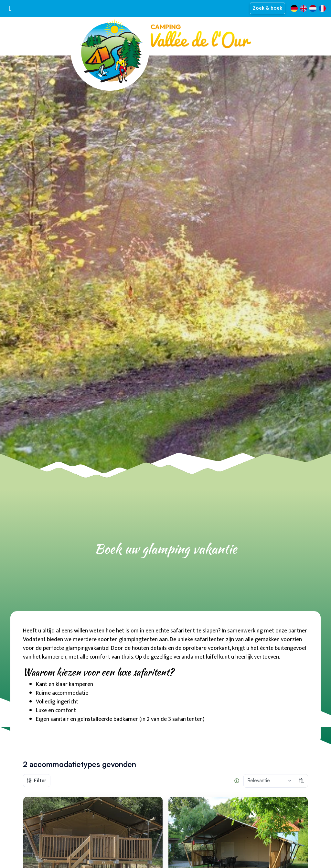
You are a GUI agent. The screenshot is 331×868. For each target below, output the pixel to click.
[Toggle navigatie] (10, 8)
